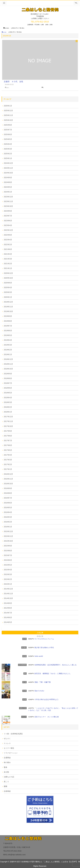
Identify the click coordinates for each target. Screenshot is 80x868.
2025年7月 (8, 130)
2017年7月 (8, 441)
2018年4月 (8, 398)
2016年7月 (8, 498)
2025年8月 (8, 125)
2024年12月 (8, 163)
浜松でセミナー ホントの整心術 (47, 717)
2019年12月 (8, 302)
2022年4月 (8, 240)
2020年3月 (8, 292)
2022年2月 (8, 245)
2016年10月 (8, 484)
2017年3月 (8, 460)
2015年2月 (8, 579)
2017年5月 (8, 450)
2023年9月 (8, 211)
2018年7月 (8, 383)
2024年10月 (8, 173)
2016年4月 (8, 512)
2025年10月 (8, 120)
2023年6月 (8, 221)
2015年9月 (8, 546)
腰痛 (5, 786)
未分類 (24, 639)
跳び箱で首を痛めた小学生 (44, 647)
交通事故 (7, 758)
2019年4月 (8, 340)
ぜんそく (7, 739)
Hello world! (39, 656)
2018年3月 (8, 402)
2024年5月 (8, 187)
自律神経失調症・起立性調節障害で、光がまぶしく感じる (56, 665)
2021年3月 (8, 259)
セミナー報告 (9, 748)
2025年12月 (8, 111)
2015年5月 (8, 565)
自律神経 (7, 791)
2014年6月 (8, 618)
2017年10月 (8, 426)
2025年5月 (8, 139)
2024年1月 (8, 192)
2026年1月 (8, 106)
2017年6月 (8, 445)
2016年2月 (8, 522)
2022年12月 (8, 230)
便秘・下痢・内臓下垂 (43, 682)
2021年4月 (8, 254)
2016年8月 (8, 493)
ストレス (24, 717)
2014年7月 (8, 613)
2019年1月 (8, 355)
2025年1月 (8, 158)
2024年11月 (8, 168)
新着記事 (40, 636)
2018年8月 (8, 378)
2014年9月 (8, 603)
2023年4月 (8, 225)
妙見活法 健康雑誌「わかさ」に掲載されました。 (53, 673)
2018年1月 (8, 412)
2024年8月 (8, 182)
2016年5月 (8, 508)
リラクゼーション (11, 753)
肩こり (6, 782)
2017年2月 (8, 464)
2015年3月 (8, 574)
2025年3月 (8, 149)
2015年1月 (8, 584)
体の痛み (7, 762)
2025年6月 (8, 134)
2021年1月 (8, 268)
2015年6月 (8, 560)
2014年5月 (8, 622)
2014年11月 (8, 594)
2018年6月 (8, 388)
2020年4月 (8, 288)
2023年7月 (8, 216)
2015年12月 (8, 531)
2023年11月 (8, 201)
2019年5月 (8, 335)
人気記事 (40, 633)
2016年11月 (8, 479)
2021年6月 (8, 249)
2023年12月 (8, 197)
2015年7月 (8, 555)
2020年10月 (8, 278)
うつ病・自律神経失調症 (13, 734)
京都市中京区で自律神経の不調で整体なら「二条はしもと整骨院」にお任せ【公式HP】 (44, 862)
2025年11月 (8, 115)
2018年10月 (8, 369)
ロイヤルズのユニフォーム (44, 639)
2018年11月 (8, 364)
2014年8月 (8, 608)
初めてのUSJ (39, 691)
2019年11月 (8, 307)
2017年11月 (8, 421)
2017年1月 (8, 469)
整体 (25, 673)
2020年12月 (8, 273)
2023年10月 (8, 206)
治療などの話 (23, 708)
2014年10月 (8, 598)
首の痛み (24, 647)
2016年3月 (8, 517)
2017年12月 (8, 417)
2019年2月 (8, 350)
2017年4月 (8, 455)
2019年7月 (8, 326)
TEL (76, 3)
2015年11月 (8, 536)
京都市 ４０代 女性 (13, 82)
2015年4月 (8, 570)
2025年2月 (8, 154)
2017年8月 (8, 436)
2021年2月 (8, 264)
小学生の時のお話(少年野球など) (46, 699)
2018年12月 (8, 359)
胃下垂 (24, 682)
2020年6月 (8, 283)
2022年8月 (8, 235)
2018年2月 (8, 407)
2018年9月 (8, 374)
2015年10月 (8, 541)
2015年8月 (8, 551)
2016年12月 (8, 474)
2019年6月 (8, 331)
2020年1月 (8, 297)
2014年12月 (8, 589)
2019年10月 (8, 311)
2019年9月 (8, 316)
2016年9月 (8, 488)
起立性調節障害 (22, 665)
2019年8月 (8, 321)
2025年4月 (8, 144)
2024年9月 (8, 178)
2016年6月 (8, 503)
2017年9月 (8, 431)
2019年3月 (8, 345)
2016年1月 (8, 527)
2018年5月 (8, 393)
